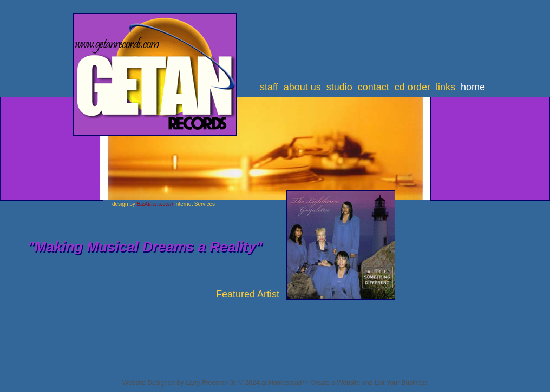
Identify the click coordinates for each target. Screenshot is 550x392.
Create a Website (335, 383)
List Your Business (401, 383)
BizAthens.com (155, 204)
